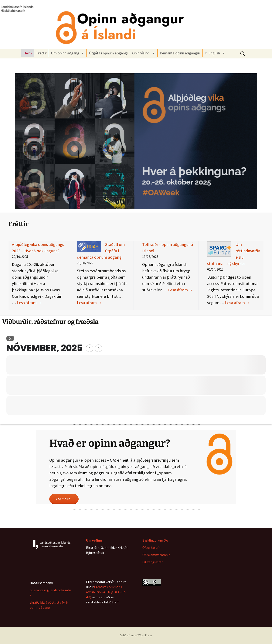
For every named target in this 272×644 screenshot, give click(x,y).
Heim (28, 53)
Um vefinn (94, 540)
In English (215, 53)
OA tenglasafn (153, 562)
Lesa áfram (29, 303)
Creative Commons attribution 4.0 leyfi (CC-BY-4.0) (106, 592)
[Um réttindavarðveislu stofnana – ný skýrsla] (219, 249)
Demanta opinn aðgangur (180, 53)
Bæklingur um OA (155, 540)
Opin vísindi (144, 53)
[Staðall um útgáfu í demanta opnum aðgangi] (89, 247)
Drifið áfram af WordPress (136, 635)
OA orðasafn (151, 548)
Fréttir (41, 53)
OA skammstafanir (156, 555)
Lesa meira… (64, 499)
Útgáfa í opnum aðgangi (108, 53)
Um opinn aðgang (68, 53)
